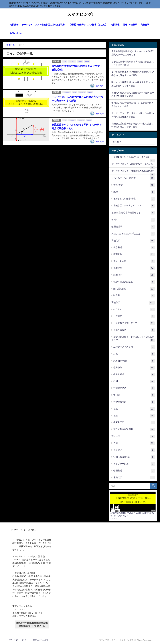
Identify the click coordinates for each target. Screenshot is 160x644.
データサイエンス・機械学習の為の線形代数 (43, 25)
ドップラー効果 (134, 464)
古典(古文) (134, 185)
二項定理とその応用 (134, 347)
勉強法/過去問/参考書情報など (133, 213)
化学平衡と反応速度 (134, 282)
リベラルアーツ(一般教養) (133, 178)
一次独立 (134, 316)
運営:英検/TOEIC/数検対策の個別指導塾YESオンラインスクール (32, 625)
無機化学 (134, 268)
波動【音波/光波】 (134, 457)
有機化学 (134, 254)
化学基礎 (134, 248)
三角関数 (80, 61)
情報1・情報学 (130, 25)
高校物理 (115, 25)
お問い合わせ (16, 33)
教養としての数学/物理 (134, 199)
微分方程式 (134, 375)
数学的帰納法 (134, 388)
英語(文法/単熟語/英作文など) (133, 234)
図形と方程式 (134, 330)
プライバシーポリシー (19, 640)
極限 (134, 416)
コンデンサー (72, 61)
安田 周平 (100, 86)
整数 (134, 409)
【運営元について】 (40, 640)
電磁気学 (56, 61)
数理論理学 (133, 227)
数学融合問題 (134, 402)
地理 (134, 192)
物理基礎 (134, 471)
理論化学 (134, 275)
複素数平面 (134, 423)
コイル (65, 61)
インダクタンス (67, 92)
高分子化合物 (134, 261)
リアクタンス (82, 92)
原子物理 (134, 450)
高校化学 (145, 25)
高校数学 (14, 25)
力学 (134, 443)
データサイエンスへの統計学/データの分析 (133, 165)
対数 (134, 354)
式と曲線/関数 (134, 361)
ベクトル (134, 310)
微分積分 (134, 368)
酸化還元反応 (134, 289)
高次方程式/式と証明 (134, 429)
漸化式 (134, 395)
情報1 (133, 220)
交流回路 (87, 61)
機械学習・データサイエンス (134, 206)
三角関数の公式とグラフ (134, 323)
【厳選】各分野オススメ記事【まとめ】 (88, 25)
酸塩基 (134, 296)
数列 (134, 382)
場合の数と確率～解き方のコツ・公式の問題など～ (133, 339)
